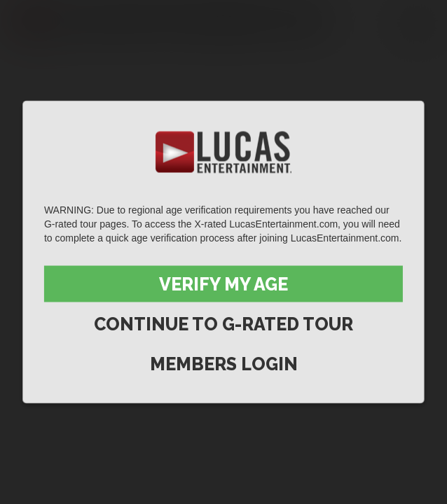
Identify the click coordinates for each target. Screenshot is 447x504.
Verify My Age (224, 284)
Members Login (224, 364)
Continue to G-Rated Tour (224, 324)
